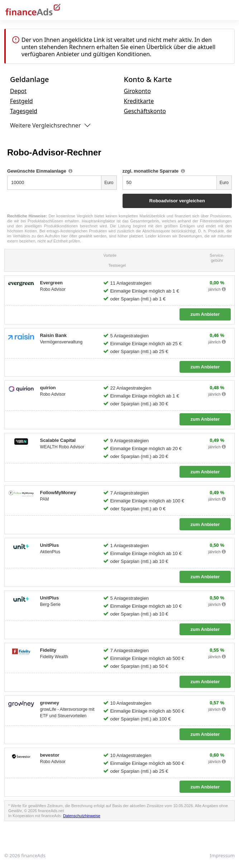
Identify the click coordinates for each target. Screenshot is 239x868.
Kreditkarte (139, 101)
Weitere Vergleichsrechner (46, 125)
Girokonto (137, 91)
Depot (18, 91)
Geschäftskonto (145, 111)
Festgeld (21, 101)
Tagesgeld (24, 111)
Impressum (222, 855)
